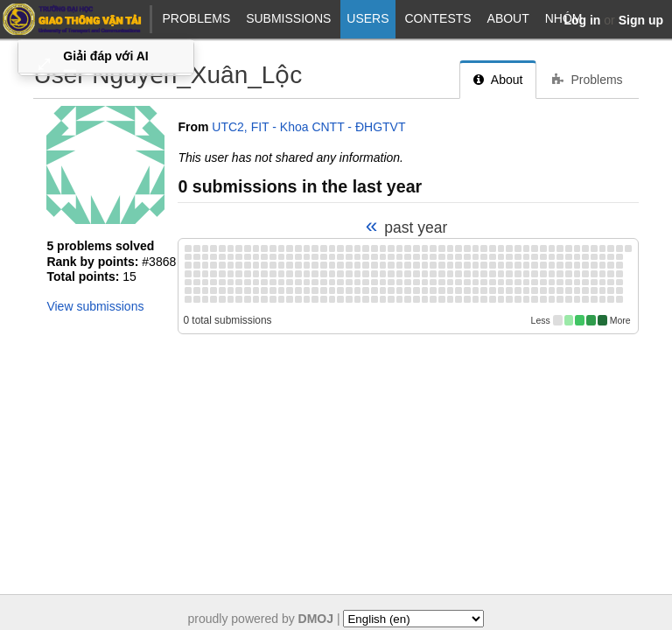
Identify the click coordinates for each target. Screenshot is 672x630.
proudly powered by (261, 619)
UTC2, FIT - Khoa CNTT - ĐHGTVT (308, 127)
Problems (196, 18)
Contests (437, 18)
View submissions (95, 306)
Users (367, 18)
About (508, 18)
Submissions (288, 18)
